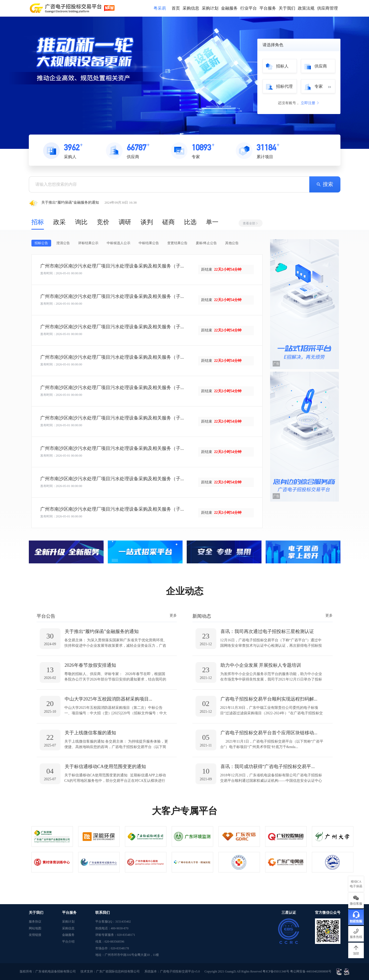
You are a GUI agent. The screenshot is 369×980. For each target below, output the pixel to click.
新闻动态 (202, 616)
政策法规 (306, 8)
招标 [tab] (38, 222)
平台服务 (268, 8)
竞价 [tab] (103, 222)
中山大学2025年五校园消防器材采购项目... (109, 699)
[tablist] (147, 222)
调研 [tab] (125, 222)
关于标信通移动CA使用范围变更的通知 (105, 766)
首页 (176, 8)
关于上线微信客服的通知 (90, 733)
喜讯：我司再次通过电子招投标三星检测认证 (267, 631)
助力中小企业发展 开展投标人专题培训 (261, 665)
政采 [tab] (59, 222)
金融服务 (229, 8)
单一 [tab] (212, 222)
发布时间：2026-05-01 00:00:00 (61, 273)
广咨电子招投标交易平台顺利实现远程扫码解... (269, 699)
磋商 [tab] (169, 222)
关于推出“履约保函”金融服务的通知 (102, 631)
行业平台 (249, 8)
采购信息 (191, 8)
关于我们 (287, 8)
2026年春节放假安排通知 (90, 665)
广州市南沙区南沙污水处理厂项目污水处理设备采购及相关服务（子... (112, 266)
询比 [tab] (81, 222)
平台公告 (46, 616)
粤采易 (160, 8)
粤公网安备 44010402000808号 (311, 971)
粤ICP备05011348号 (276, 971)
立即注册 (310, 103)
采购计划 (210, 8)
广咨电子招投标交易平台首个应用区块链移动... (269, 733)
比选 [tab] (190, 222)
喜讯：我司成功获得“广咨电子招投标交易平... (268, 766)
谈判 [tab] (147, 222)
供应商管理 (327, 8)
